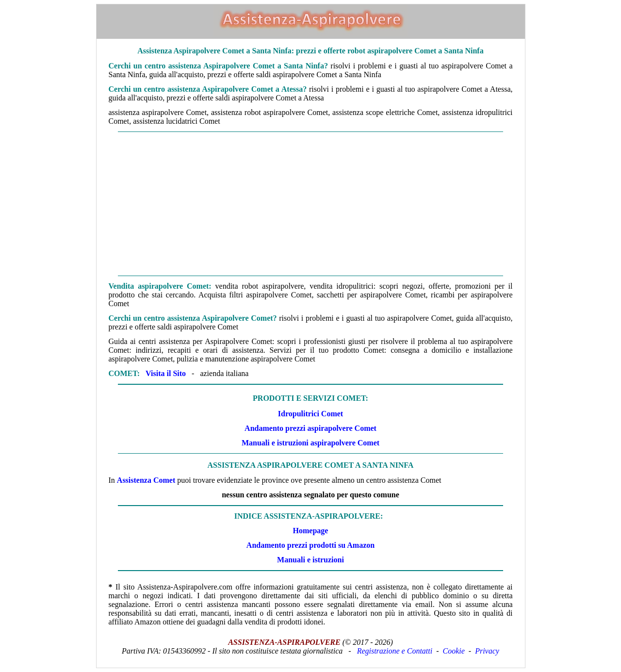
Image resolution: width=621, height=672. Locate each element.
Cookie (454, 651)
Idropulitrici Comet (310, 414)
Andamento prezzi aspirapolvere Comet (310, 428)
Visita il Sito (166, 373)
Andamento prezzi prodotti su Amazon (310, 545)
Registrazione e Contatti (395, 651)
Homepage (311, 531)
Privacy (487, 651)
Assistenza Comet (146, 480)
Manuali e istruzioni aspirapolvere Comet (310, 443)
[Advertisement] (311, 204)
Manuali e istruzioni (310, 560)
